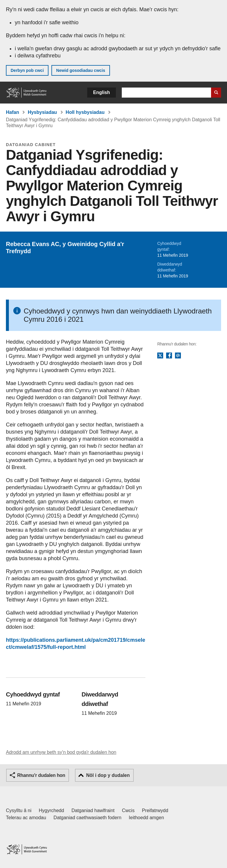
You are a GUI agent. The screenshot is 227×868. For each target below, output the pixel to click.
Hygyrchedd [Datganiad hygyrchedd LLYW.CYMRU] (51, 810)
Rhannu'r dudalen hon (41, 775)
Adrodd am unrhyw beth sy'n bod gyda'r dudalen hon (61, 752)
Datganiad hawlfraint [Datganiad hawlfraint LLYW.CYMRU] (93, 810)
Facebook (169, 356)
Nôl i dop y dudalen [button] (108, 775)
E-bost (178, 356)
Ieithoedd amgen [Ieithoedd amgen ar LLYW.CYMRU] (146, 818)
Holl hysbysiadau (85, 112)
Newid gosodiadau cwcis (81, 70)
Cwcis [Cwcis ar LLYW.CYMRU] (128, 810)
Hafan (12, 112)
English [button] (102, 92)
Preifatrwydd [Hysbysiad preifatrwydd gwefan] (155, 810)
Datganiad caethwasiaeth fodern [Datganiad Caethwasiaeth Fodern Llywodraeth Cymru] (87, 818)
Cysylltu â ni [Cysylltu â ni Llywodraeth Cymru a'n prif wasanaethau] (19, 810)
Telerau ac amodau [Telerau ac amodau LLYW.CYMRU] (26, 818)
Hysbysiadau (42, 112)
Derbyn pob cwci (27, 70)
